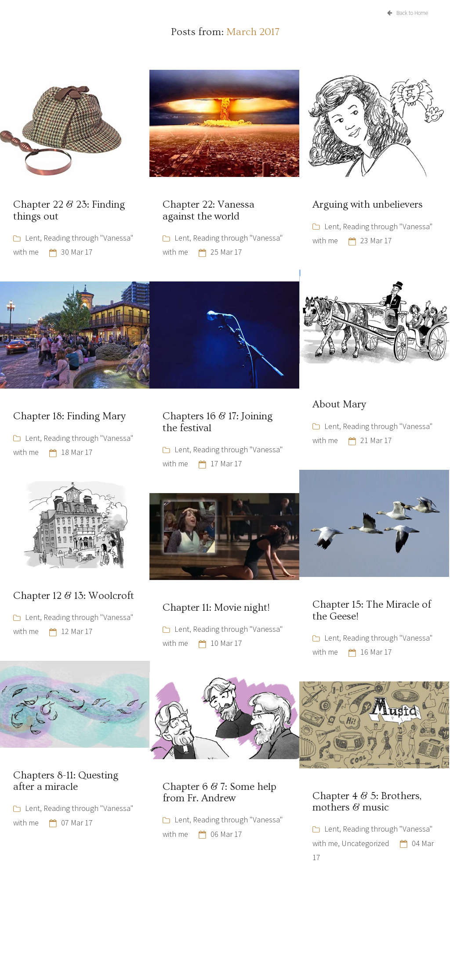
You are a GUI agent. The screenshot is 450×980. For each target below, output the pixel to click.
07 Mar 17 (77, 823)
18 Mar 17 (77, 452)
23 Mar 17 (376, 240)
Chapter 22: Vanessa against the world (209, 210)
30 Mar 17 (77, 252)
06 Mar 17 (226, 834)
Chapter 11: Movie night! (216, 608)
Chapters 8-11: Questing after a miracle (66, 781)
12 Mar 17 (77, 631)
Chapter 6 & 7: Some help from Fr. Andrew (220, 793)
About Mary (339, 404)
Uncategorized (365, 843)
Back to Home (408, 13)
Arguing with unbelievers (368, 205)
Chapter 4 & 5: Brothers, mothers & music (367, 802)
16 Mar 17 (376, 652)
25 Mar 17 (226, 252)
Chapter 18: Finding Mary (69, 416)
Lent (33, 238)
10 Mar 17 (226, 643)
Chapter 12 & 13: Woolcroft (74, 596)
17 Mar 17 (226, 463)
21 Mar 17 (376, 440)
